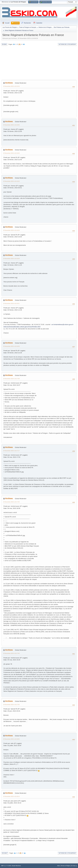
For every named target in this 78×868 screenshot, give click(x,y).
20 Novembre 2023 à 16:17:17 (11, 451)
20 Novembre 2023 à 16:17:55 (11, 705)
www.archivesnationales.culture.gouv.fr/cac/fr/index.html (22, 327)
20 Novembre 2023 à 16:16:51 (11, 303)
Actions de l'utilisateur (67, 44)
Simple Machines (16, 866)
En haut (5, 853)
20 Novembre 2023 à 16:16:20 (11, 181)
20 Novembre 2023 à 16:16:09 (11, 153)
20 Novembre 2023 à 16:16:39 (11, 259)
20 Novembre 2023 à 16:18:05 (11, 739)
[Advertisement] (39, 63)
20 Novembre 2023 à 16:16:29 (11, 230)
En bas (4, 44)
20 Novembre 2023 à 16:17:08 (11, 379)
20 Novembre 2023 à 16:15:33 (11, 86)
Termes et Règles (65, 866)
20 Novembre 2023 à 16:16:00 (11, 125)
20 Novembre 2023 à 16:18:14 (11, 796)
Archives (9, 83)
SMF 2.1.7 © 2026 (6, 866)
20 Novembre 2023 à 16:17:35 (11, 502)
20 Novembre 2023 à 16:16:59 (11, 346)
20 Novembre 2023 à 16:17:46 (11, 653)
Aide (58, 866)
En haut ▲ (74, 866)
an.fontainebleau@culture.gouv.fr (62, 324)
